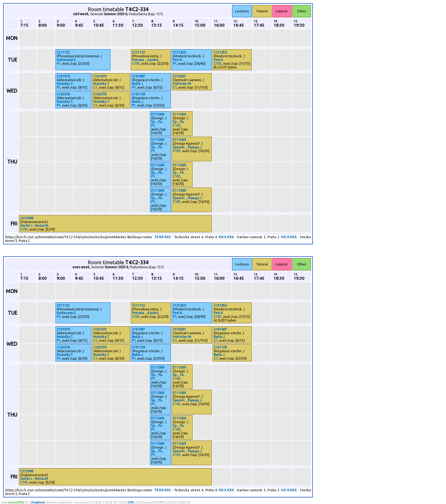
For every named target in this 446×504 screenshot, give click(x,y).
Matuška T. (65, 84)
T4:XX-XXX (162, 237)
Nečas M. (42, 226)
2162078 (63, 94)
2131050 (179, 52)
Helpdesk (38, 502)
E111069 (158, 114)
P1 (59, 64)
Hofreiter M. (182, 84)
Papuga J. (195, 147)
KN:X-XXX (226, 237)
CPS (131, 502)
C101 (136, 64)
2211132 (63, 52)
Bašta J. (138, 84)
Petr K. (178, 60)
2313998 (27, 218)
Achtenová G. (67, 60)
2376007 (179, 76)
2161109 (138, 94)
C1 (95, 87)
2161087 (138, 76)
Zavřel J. (27, 226)
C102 (218, 64)
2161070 (63, 76)
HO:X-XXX (289, 237)
